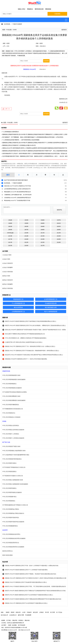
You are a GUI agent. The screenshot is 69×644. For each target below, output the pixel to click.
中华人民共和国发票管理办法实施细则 (13, 547)
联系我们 (21, 620)
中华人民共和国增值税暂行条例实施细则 (14, 380)
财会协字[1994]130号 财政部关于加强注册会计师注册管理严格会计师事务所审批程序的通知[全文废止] (34, 355)
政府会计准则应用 (7, 280)
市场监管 (29, 612)
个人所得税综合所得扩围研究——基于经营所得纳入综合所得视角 (21, 140)
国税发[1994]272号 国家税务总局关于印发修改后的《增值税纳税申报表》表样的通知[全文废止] (32, 351)
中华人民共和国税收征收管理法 (11, 534)
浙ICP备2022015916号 (24, 630)
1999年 (26, 223)
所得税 (4, 421)
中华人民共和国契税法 (9, 501)
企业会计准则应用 (7, 263)
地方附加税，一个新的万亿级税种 (13, 24)
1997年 (59, 220)
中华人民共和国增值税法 (9, 384)
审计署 (47, 612)
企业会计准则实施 (7, 272)
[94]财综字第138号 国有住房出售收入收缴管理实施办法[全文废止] (24, 342)
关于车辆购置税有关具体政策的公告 (13, 409)
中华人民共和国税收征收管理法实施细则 (14, 538)
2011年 (43, 233)
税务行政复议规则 (7, 555)
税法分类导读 (18, 307)
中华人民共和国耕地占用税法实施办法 (13, 513)
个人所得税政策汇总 (18, 303)
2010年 (26, 233)
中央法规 (9, 30)
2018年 (26, 239)
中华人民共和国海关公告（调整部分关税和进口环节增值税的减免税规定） (26, 338)
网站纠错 (27, 620)
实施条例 (39, 82)
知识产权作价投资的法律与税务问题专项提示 (16, 180)
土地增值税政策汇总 (18, 311)
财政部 (8, 612)
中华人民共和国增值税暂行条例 (11, 375)
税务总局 (18, 612)
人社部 (24, 612)
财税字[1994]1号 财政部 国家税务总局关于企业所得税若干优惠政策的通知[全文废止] (29, 595)
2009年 (59, 230)
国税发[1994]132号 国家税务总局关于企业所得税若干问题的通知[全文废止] (26, 603)
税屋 (4, 30)
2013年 (10, 236)
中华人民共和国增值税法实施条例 (12, 388)
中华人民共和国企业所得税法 (11, 426)
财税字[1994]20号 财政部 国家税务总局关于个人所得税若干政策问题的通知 (26, 570)
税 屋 (8, 43)
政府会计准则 (6, 276)
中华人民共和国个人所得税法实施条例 (13, 438)
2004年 (43, 226)
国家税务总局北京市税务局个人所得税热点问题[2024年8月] (19, 145)
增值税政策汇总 (18, 299)
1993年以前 (10, 233)
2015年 (43, 236)
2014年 (26, 236)
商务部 (13, 612)
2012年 (59, 233)
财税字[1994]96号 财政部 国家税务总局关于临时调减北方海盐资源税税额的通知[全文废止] (31, 321)
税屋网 (3, 620)
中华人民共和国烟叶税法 (9, 497)
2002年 (10, 226)
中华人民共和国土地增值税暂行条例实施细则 (15, 484)
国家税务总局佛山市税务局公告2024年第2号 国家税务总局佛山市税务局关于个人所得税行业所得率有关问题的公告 (35, 143)
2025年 (10, 246)
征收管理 (5, 530)
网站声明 (15, 620)
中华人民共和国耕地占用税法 (11, 509)
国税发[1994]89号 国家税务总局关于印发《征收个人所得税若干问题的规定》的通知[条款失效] (32, 566)
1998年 (10, 223)
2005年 (59, 226)
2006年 (10, 230)
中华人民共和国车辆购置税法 (11, 405)
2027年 (43, 246)
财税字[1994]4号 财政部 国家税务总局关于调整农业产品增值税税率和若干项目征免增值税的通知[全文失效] (35, 591)
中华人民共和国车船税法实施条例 (12, 492)
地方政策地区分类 (51, 307)
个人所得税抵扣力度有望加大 (11, 132)
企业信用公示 (13, 615)
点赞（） (8, 109)
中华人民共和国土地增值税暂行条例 (13, 480)
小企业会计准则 (7, 255)
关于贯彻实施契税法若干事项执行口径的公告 (15, 505)
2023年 (43, 242)
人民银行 (41, 612)
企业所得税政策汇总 (51, 299)
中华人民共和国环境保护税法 (11, 518)
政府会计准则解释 (7, 284)
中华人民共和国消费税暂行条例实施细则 (14, 400)
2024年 (59, 242)
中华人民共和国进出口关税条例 (11, 417)
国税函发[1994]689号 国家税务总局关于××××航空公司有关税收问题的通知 (26, 359)
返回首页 (64, 30)
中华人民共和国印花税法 (9, 463)
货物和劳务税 (6, 371)
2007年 (26, 230)
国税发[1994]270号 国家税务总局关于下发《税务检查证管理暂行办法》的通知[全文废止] (30, 346)
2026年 (26, 246)
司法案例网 (28, 615)
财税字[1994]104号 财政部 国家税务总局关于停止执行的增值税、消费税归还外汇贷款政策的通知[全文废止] (35, 326)
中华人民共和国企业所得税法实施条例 (13, 430)
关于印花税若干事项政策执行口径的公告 (14, 467)
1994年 (15, 30)
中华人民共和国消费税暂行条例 (11, 396)
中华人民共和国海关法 (9, 413)
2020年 (59, 239)
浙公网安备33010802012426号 (9, 630)
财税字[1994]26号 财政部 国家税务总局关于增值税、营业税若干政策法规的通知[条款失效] (31, 574)
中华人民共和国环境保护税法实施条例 (13, 522)
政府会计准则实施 (7, 288)
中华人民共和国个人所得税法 (23, 82)
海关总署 (35, 612)
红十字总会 (59, 612)
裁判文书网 (21, 615)
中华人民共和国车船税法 (9, 488)
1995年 (26, 220)
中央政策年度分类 (51, 303)
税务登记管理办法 (7, 551)
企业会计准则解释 (7, 267)
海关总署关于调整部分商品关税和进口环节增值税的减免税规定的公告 (25, 334)
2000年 (43, 223)
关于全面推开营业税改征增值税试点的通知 (15, 392)
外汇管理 (52, 612)
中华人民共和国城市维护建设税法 (12, 459)
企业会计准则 (6, 259)
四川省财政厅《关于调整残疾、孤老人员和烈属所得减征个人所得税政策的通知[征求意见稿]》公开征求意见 (33, 137)
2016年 (59, 236)
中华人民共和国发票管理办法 (11, 543)
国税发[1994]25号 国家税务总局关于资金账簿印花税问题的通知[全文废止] (26, 582)
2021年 (10, 242)
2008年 (43, 230)
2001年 (59, 223)
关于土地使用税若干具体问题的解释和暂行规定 (16, 455)
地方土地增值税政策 (51, 311)
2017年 (10, 239)
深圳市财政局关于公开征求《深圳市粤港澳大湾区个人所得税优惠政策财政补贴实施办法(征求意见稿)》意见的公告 (35, 154)
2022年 (26, 242)
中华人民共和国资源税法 (9, 472)
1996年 (43, 220)
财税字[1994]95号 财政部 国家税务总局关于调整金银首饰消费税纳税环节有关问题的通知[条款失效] (33, 599)
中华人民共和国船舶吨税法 (10, 526)
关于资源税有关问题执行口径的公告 (13, 476)
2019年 (43, 239)
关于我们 (9, 620)
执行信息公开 (4, 615)
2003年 (26, 226)
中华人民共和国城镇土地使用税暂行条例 (14, 451)
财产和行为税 (6, 442)
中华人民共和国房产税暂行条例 (11, 446)
